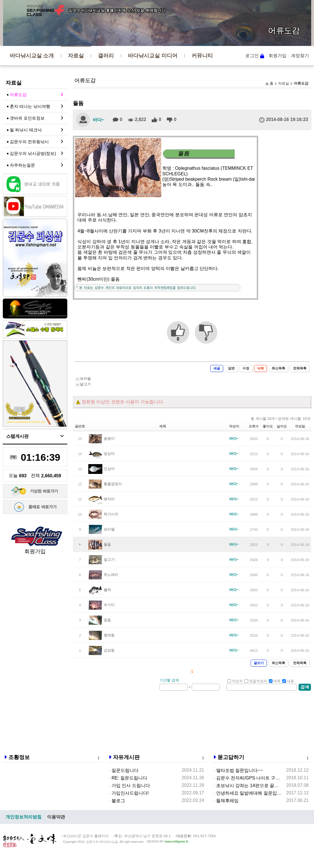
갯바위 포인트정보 (27, 118)
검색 (305, 687)
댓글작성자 (256, 681)
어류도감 (18, 95)
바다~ (99, 120)
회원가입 (278, 56)
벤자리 (109, 499)
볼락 (107, 590)
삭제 (260, 368)
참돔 (107, 620)
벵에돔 (109, 635)
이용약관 (56, 817)
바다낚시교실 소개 (32, 56)
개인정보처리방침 (24, 817)
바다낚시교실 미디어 (153, 56)
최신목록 (278, 368)
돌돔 (107, 544)
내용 (288, 681)
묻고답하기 (231, 757)
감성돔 (109, 650)
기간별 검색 (169, 680)
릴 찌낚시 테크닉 (26, 130)
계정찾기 (300, 56)
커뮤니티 (202, 56)
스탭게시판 (17, 436)
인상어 (109, 469)
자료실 (76, 56)
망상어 (109, 454)
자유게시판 (126, 757)
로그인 (252, 56)
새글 (217, 368)
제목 (275, 681)
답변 (231, 368)
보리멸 (85, 379)
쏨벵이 (109, 438)
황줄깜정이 (113, 484)
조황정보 (19, 757)
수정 (246, 368)
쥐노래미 (111, 575)
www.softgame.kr (176, 841)
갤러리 (106, 56)
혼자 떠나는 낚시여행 (30, 106)
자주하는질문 (22, 165)
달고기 (85, 384)
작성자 (235, 681)
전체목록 (300, 368)
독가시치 (111, 514)
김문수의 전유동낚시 (29, 142)
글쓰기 (259, 663)
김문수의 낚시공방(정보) (33, 153)
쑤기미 (109, 605)
